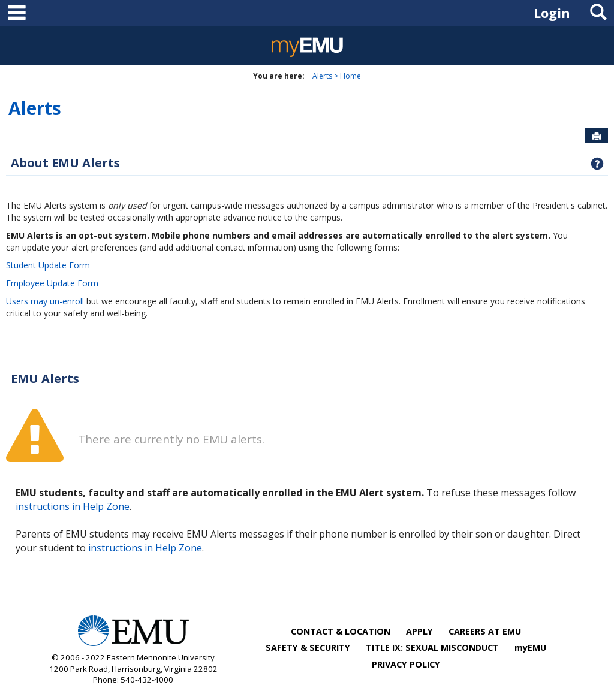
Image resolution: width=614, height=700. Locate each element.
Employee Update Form (52, 283)
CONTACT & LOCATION (341, 631)
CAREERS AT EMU (485, 631)
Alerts (322, 76)
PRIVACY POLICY (406, 664)
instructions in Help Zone (73, 506)
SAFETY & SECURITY (308, 648)
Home (350, 76)
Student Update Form (48, 265)
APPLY (419, 631)
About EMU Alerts (65, 163)
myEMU (530, 648)
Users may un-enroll (45, 301)
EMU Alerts (45, 378)
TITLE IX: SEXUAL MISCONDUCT (432, 648)
